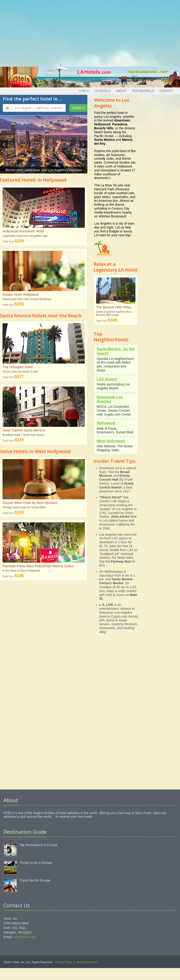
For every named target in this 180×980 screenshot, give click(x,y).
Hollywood (106, 423)
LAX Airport (107, 379)
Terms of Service (87, 962)
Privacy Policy (64, 962)
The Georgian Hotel (18, 367)
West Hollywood (111, 441)
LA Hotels (102, 91)
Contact (166, 91)
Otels (84, 91)
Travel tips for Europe (35, 880)
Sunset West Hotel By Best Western (30, 503)
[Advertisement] (90, 32)
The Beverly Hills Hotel (114, 307)
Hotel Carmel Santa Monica (24, 430)
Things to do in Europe (36, 863)
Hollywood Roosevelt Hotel (23, 231)
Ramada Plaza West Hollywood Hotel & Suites (38, 566)
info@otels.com (24, 937)
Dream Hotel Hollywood (21, 294)
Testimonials (143, 91)
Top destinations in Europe (39, 845)
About (121, 91)
